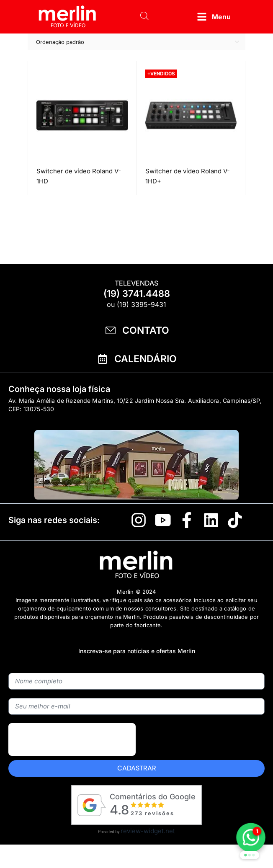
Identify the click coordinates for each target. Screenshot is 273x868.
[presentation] (72, 739)
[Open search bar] (144, 17)
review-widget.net (148, 831)
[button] (213, 17)
